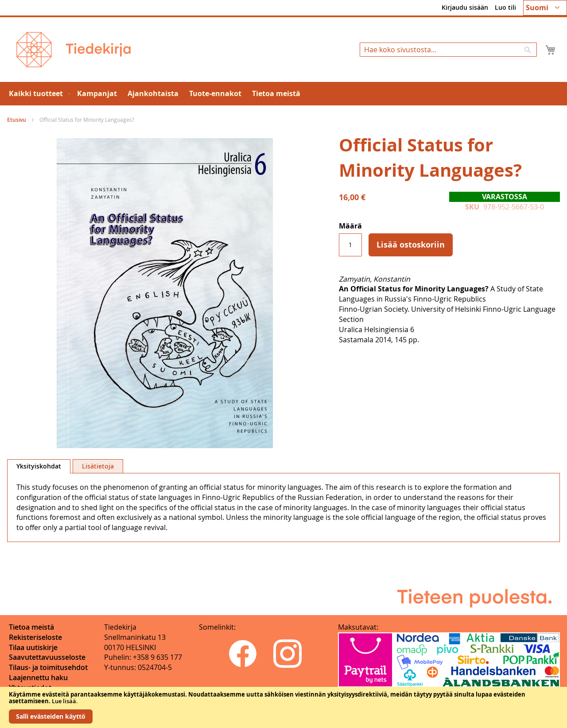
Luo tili (505, 7)
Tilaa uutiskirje (33, 647)
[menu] (283, 94)
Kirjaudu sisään (465, 7)
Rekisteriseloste (35, 637)
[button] (545, 8)
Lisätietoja (98, 466)
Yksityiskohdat (39, 466)
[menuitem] (38, 94)
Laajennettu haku (38, 678)
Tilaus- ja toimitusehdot (48, 667)
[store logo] (74, 50)
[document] (283, 707)
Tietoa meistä (31, 627)
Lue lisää (64, 701)
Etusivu (17, 120)
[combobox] (448, 50)
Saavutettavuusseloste (47, 657)
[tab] (39, 466)
